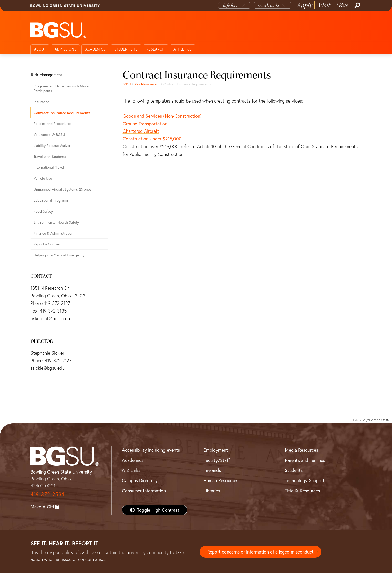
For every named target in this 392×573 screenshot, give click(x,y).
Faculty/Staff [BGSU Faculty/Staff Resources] (217, 460)
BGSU (127, 84)
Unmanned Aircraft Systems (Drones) (63, 189)
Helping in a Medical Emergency (59, 255)
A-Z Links (131, 470)
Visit (324, 5)
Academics (95, 49)
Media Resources (302, 450)
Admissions (65, 49)
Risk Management (147, 84)
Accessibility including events (151, 450)
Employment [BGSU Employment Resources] (216, 450)
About (40, 49)
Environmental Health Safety (56, 222)
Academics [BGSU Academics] (133, 460)
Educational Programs (51, 200)
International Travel (49, 167)
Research (156, 49)
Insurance (41, 102)
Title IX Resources (302, 491)
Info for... (231, 5)
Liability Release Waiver (52, 145)
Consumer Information (144, 491)
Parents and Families (305, 460)
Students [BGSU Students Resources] (294, 470)
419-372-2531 (47, 494)
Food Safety (43, 211)
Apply (305, 5)
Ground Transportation (145, 124)
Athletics (183, 49)
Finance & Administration (54, 233)
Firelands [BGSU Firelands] (212, 470)
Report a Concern (48, 244)
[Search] (357, 5)
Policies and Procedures (53, 123)
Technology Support (305, 480)
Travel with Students (50, 157)
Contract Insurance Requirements (62, 113)
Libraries (212, 491)
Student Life (126, 49)
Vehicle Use (43, 178)
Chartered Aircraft (141, 131)
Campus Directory (140, 480)
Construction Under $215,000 (152, 139)
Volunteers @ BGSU (49, 134)
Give (342, 5)
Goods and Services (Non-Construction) (162, 116)
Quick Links (269, 5)
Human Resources (221, 480)
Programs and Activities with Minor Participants (61, 88)
